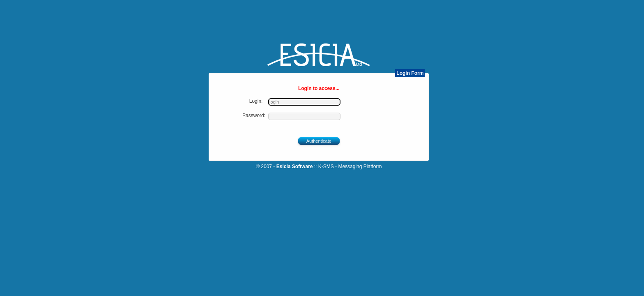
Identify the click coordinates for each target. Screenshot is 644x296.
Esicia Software (298, 166)
